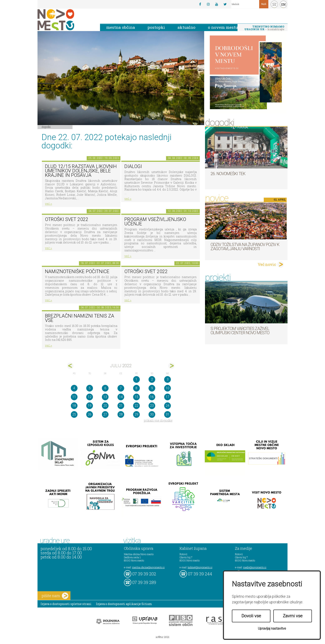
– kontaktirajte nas (264, 28)
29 (136, 414)
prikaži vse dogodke (158, 420)
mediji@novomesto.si (255, 567)
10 (167, 388)
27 (105, 414)
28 (121, 414)
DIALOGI (133, 166)
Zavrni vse (293, 616)
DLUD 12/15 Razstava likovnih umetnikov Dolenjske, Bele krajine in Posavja (81, 171)
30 (152, 414)
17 (167, 397)
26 (90, 414)
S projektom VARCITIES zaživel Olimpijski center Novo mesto (240, 331)
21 (121, 406)
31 (167, 414)
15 (136, 397)
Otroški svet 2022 (67, 219)
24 (167, 406)
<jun (70, 366)
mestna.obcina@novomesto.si (148, 567)
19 (90, 406)
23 (152, 406)
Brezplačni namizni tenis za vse (80, 318)
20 (105, 406)
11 (74, 397)
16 (152, 397)
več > (49, 204)
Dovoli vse (251, 616)
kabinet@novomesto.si (200, 567)
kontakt (274, 4)
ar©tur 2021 (162, 637)
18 (74, 406)
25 (74, 414)
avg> (171, 366)
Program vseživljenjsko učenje (155, 222)
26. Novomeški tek (228, 174)
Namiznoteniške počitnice (77, 272)
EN (284, 4)
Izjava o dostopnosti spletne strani (66, 604)
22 (136, 406)
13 (105, 397)
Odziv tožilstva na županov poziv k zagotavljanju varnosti (245, 247)
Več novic (267, 264)
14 (121, 397)
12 (90, 397)
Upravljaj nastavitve (272, 628)
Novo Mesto (66, 20)
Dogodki (46, 127)
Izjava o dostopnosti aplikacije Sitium (124, 604)
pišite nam (55, 596)
